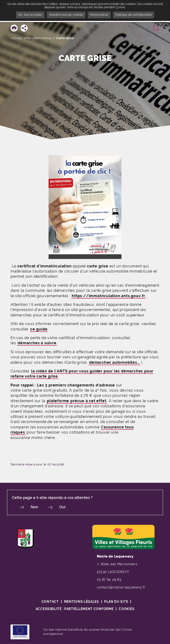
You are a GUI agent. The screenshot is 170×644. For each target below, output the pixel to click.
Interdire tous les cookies (66, 15)
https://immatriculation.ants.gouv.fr (108, 296)
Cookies (127, 609)
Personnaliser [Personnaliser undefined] (99, 15)
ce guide (39, 329)
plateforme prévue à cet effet (77, 401)
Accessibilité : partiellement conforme (75, 609)
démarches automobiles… (114, 362)
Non (34, 507)
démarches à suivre (37, 343)
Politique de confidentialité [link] (134, 15)
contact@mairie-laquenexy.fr (121, 587)
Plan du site (116, 602)
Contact (50, 602)
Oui (62, 507)
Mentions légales (81, 602)
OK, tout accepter (30, 15)
